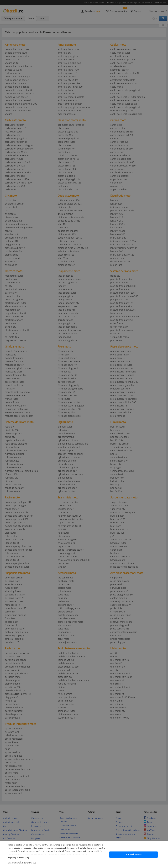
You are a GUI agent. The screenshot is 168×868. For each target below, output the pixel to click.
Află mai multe (80, 854)
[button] (57, 858)
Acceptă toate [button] (134, 854)
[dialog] (84, 855)
